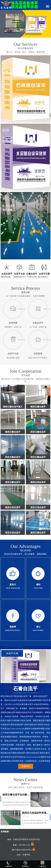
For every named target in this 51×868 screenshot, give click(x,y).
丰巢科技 (26, 855)
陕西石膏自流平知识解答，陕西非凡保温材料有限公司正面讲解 (16, 795)
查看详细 (26, 766)
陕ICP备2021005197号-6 (23, 850)
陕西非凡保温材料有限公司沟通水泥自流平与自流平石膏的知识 (35, 813)
